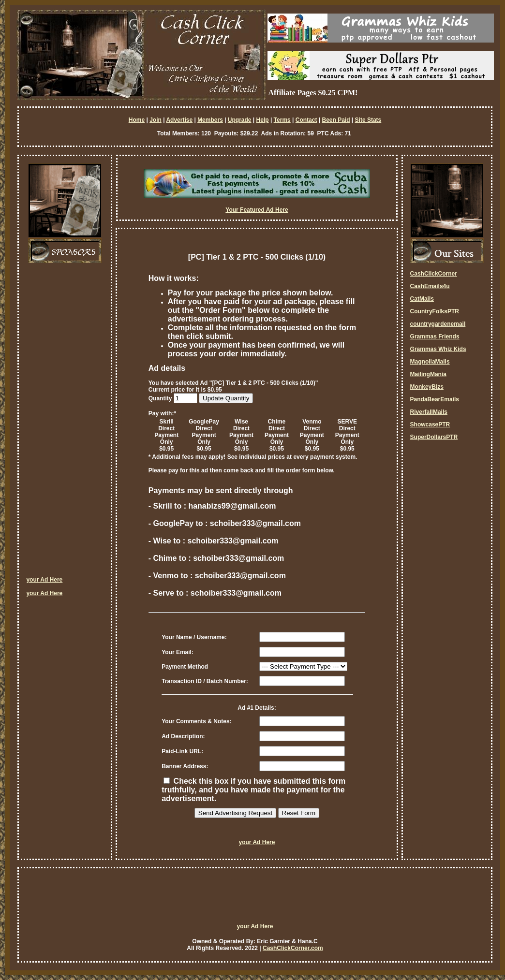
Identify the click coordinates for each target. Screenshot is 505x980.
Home (137, 120)
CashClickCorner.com (293, 948)
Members (210, 120)
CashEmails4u (430, 286)
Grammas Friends (435, 336)
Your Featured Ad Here (257, 210)
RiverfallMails (429, 412)
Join (156, 120)
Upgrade (240, 120)
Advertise (179, 120)
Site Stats (368, 120)
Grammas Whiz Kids (438, 349)
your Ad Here (44, 580)
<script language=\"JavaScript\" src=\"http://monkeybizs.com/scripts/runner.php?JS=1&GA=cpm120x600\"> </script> (65, 423)
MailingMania (428, 374)
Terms (282, 120)
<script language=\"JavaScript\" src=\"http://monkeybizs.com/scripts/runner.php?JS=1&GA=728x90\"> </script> (255, 900)
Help (263, 120)
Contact (306, 120)
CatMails (422, 299)
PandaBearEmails (435, 399)
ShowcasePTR (430, 424)
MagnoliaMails (430, 362)
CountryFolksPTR (435, 311)
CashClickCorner (434, 274)
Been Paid (336, 120)
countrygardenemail (438, 324)
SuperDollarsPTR (434, 437)
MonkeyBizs (427, 387)
